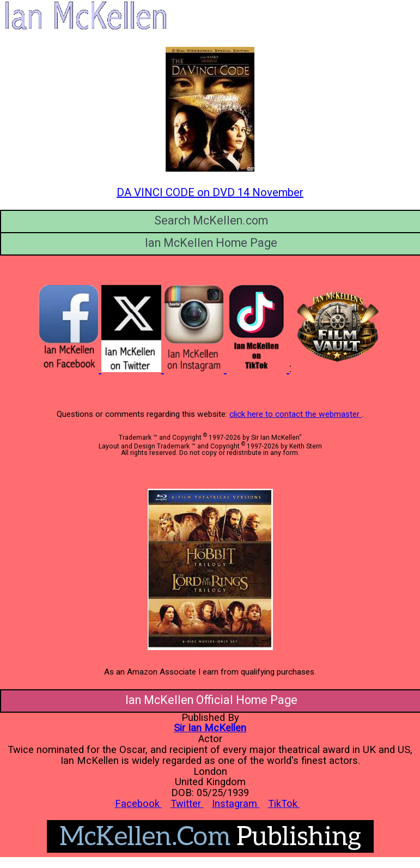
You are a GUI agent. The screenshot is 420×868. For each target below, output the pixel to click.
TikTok (284, 803)
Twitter (187, 803)
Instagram (236, 803)
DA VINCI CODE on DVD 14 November (210, 192)
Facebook (139, 803)
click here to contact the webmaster (296, 414)
